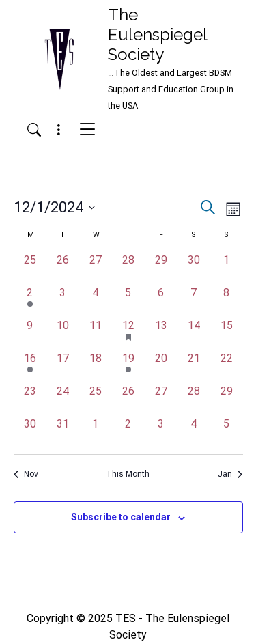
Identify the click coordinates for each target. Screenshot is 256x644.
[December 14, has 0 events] (194, 334)
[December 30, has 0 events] (30, 432)
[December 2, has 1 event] (30, 301)
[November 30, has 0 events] (194, 268)
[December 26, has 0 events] (128, 400)
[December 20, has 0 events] (161, 367)
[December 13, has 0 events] (161, 334)
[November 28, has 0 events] (128, 268)
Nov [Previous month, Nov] (26, 474)
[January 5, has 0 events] (227, 432)
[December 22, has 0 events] (227, 367)
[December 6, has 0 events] (161, 301)
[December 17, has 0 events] (63, 367)
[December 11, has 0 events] (96, 334)
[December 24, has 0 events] (63, 400)
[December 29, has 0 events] (227, 400)
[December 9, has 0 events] (30, 334)
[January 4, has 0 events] (194, 432)
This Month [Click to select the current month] (128, 474)
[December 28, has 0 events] (194, 400)
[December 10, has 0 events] (63, 334)
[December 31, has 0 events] (63, 432)
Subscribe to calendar (121, 517)
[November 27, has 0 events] (96, 268)
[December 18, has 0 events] (96, 367)
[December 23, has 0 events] (30, 400)
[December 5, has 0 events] (128, 301)
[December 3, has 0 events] (63, 301)
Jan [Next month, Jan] (230, 474)
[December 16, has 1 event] (30, 367)
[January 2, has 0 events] (128, 432)
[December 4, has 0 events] (96, 301)
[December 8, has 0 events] (227, 301)
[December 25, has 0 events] (96, 400)
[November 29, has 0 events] (161, 268)
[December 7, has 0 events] (194, 301)
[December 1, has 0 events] (227, 268)
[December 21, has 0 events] (194, 367)
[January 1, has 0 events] (96, 432)
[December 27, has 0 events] (161, 400)
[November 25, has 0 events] (30, 268)
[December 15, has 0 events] (227, 334)
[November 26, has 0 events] (63, 268)
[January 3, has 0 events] (161, 432)
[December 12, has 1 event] (128, 334)
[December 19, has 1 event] (128, 367)
